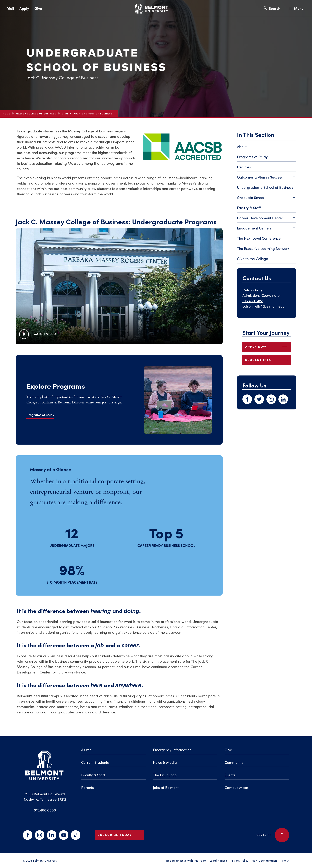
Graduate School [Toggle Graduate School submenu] (267, 198)
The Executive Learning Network (263, 248)
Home (6, 114)
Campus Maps (237, 788)
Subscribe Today (120, 835)
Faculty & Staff (249, 208)
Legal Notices (218, 860)
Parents (87, 788)
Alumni (87, 750)
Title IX (285, 860)
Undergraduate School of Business (265, 187)
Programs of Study (252, 157)
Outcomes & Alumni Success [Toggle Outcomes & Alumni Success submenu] (267, 177)
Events (230, 775)
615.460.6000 (45, 810)
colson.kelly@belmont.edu (263, 306)
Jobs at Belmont (166, 788)
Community (234, 762)
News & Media (165, 762)
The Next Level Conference (259, 238)
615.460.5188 (253, 301)
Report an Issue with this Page (186, 860)
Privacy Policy (239, 860)
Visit (11, 8)
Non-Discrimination (264, 860)
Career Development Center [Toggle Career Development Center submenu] (267, 218)
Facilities (244, 167)
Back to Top (272, 835)
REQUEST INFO (267, 360)
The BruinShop (165, 775)
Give (38, 8)
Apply (24, 8)
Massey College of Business (36, 114)
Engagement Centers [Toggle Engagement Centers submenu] (267, 228)
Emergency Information (172, 750)
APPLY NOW (267, 347)
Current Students (95, 762)
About (242, 147)
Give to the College (252, 259)
